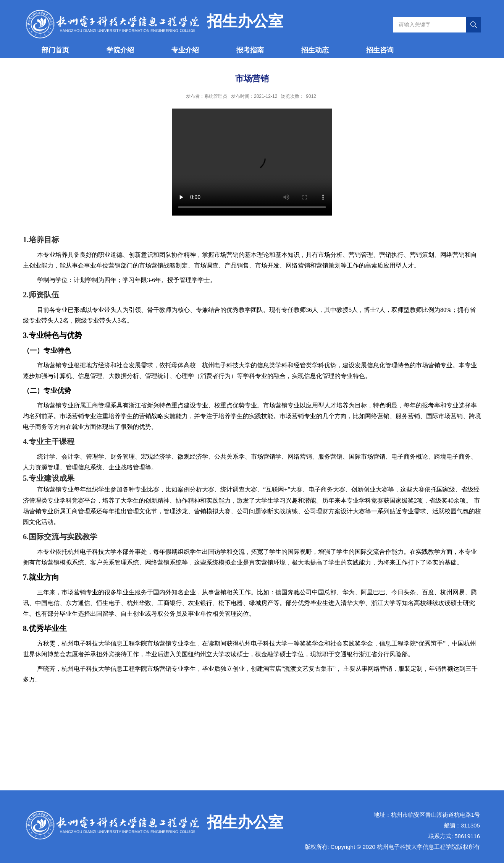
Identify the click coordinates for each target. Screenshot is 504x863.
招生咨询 (380, 50)
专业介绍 (185, 50)
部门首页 (55, 50)
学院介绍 (120, 50)
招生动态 (315, 50)
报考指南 (250, 50)
